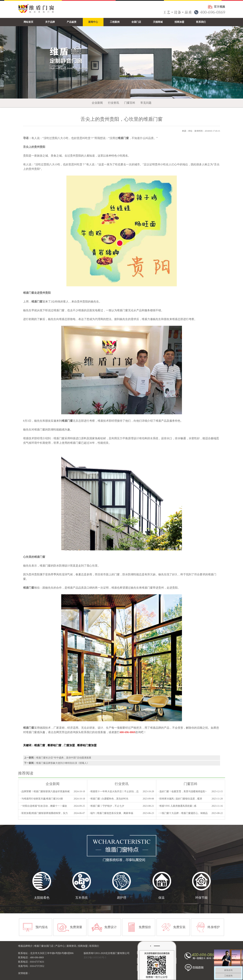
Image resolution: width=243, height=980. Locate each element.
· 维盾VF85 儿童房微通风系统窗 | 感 (177, 806)
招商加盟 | (84, 946)
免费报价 (145, 927)
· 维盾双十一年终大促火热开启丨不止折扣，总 (114, 791)
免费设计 (111, 927)
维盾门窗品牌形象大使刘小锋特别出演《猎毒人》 (63, 763)
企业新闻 (97, 103)
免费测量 (76, 927)
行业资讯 (113, 103)
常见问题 (146, 103)
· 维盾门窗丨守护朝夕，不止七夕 (107, 806)
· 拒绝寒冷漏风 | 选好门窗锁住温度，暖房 (180, 799)
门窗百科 (130, 103)
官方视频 (220, 7)
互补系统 (82, 898)
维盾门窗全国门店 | (45, 946)
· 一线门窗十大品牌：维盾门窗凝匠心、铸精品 (183, 813)
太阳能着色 (42, 898)
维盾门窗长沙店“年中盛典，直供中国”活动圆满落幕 (64, 758)
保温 (161, 898)
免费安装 (179, 927)
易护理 (122, 898)
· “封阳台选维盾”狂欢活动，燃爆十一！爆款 (44, 806)
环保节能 (201, 898)
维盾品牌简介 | (26, 946)
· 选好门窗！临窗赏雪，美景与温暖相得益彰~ (182, 791)
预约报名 (42, 927)
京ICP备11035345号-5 (95, 958)
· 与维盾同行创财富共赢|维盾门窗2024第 (42, 799)
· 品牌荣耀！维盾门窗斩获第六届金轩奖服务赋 (45, 791)
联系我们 (94, 946)
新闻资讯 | (72, 946)
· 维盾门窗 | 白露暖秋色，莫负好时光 (109, 799)
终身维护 (214, 927)
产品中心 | (61, 946)
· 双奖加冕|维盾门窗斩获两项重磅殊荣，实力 (44, 813)
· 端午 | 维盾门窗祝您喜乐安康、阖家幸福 (111, 813)
